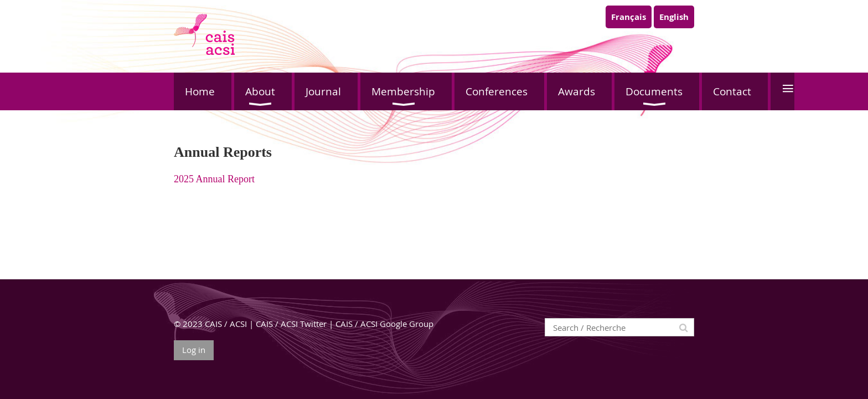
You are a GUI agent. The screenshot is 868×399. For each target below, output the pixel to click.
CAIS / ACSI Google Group (384, 324)
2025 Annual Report (214, 179)
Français (629, 17)
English (674, 17)
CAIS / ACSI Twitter (291, 324)
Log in (194, 350)
